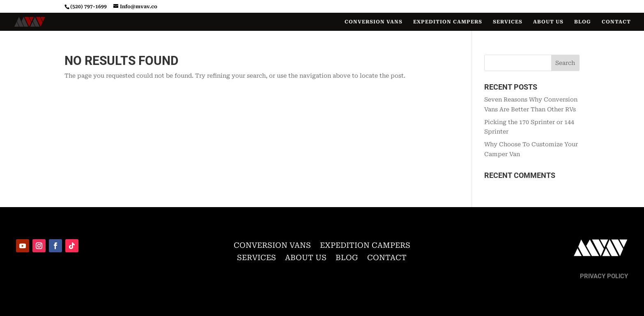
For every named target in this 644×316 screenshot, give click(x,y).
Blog (583, 22)
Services (508, 22)
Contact (616, 22)
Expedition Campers (448, 22)
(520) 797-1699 (89, 7)
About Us (548, 22)
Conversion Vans (374, 22)
